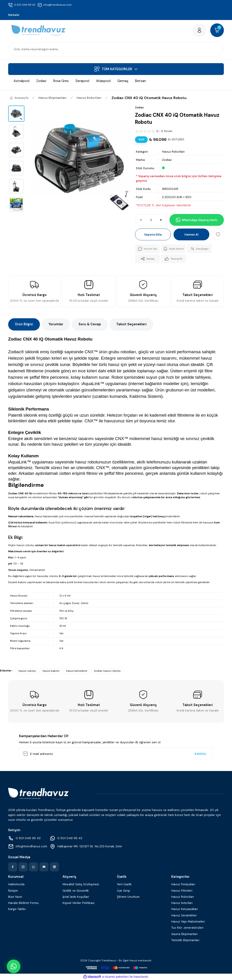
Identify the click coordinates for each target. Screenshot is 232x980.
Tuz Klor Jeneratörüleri (187, 928)
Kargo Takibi (17, 909)
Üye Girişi (123, 891)
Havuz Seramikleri (184, 915)
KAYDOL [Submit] (201, 754)
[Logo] (38, 30)
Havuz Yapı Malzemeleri (188, 922)
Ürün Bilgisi (24, 324)
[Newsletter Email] (116, 754)
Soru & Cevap (90, 324)
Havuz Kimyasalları (185, 909)
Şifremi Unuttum (128, 897)
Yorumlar (56, 324)
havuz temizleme (77, 671)
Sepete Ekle (153, 235)
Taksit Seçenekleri (131, 324)
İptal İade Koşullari (76, 897)
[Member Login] (199, 30)
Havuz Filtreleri (182, 891)
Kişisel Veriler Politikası (79, 903)
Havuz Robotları (173, 152)
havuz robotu (27, 671)
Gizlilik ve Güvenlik (76, 891)
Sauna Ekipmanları (184, 934)
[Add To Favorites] (218, 234)
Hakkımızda (16, 884)
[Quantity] (151, 220)
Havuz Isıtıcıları (182, 903)
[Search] (116, 49)
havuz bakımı (51, 671)
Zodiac (167, 160)
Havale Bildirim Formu (23, 903)
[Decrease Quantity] (139, 220)
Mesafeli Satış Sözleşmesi (81, 884)
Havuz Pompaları (183, 884)
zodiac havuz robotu (107, 671)
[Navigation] (116, 69)
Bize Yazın (15, 897)
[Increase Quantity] (163, 220)
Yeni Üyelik (124, 884)
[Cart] (217, 30)
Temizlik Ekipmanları (185, 940)
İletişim (13, 891)
